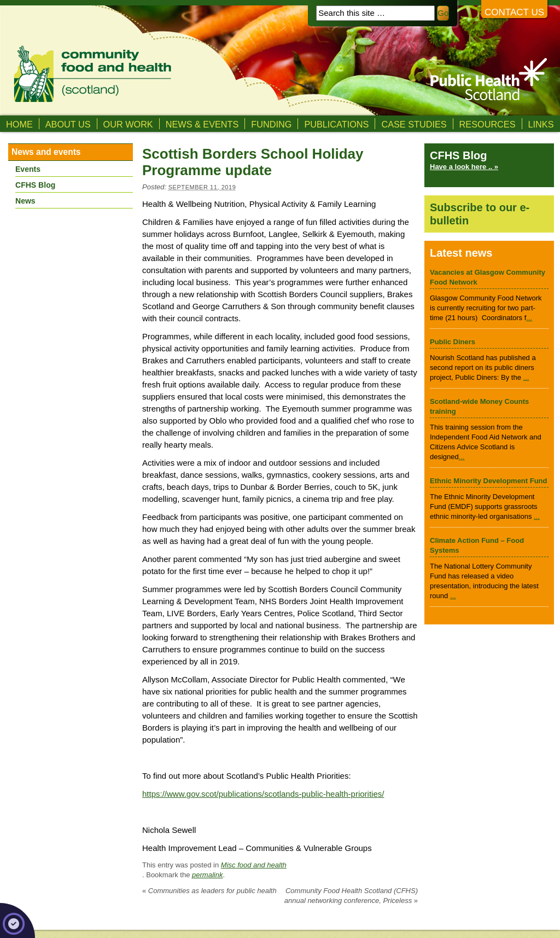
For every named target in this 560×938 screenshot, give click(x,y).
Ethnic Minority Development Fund (489, 481)
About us (68, 124)
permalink (207, 875)
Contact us (514, 12)
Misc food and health (254, 865)
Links (541, 124)
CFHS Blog (35, 185)
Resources (488, 124)
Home (19, 124)
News (25, 201)
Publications (336, 124)
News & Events (202, 124)
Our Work (128, 124)
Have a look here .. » (464, 167)
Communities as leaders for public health (209, 891)
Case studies (414, 124)
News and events (46, 152)
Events (28, 169)
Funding (271, 124)
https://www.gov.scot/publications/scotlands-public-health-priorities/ (263, 794)
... (529, 318)
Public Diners (453, 342)
